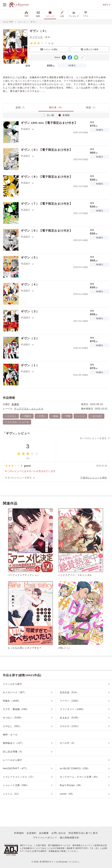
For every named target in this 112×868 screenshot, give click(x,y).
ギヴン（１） (30, 365)
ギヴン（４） (30, 284)
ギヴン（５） (30, 257)
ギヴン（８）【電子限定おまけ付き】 (47, 177)
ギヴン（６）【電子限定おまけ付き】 (47, 231)
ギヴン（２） (30, 338)
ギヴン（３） (30, 311)
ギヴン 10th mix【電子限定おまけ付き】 (49, 123)
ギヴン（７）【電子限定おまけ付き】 (47, 204)
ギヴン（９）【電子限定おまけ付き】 (47, 150)
